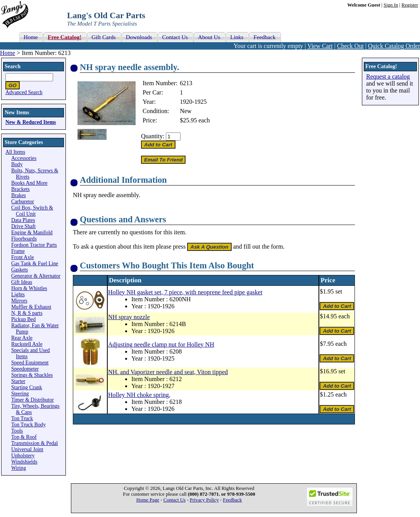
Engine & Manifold (32, 233)
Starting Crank (27, 387)
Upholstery (23, 456)
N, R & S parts (27, 313)
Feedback (232, 500)
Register (410, 5)
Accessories (24, 158)
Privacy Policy (204, 500)
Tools (17, 431)
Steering (20, 394)
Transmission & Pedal (34, 443)
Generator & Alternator (36, 276)
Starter (18, 381)
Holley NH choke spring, (139, 395)
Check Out (350, 46)
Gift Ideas (22, 282)
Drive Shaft (23, 226)
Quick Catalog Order (394, 46)
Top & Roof (24, 437)
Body (17, 164)
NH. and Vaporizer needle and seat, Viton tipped (168, 372)
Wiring (19, 468)
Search (13, 66)
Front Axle (23, 257)
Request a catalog (388, 76)
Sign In (391, 5)
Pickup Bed (23, 319)
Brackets (21, 189)
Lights (18, 295)
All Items (15, 152)
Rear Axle (22, 338)
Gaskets (20, 270)
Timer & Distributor (33, 400)
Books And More (29, 183)
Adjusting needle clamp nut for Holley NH (161, 344)
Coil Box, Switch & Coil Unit (32, 211)
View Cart (320, 46)
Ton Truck (22, 418)
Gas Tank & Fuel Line (35, 264)
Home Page (148, 500)
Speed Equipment (30, 363)
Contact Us (175, 500)
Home (8, 53)
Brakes (19, 195)
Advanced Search (24, 92)
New (186, 111)
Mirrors (19, 301)
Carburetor (23, 202)
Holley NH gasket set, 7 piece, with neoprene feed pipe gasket (185, 292)
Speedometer (25, 369)
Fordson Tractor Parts (34, 245)
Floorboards (24, 239)
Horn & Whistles (29, 288)
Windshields (24, 462)
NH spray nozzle (129, 317)
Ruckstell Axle (27, 344)
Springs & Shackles (32, 375)
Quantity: (153, 136)
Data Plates (23, 220)
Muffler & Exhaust (31, 307)
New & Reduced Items (31, 122)
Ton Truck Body (28, 425)
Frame (18, 251)
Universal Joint (27, 449)
